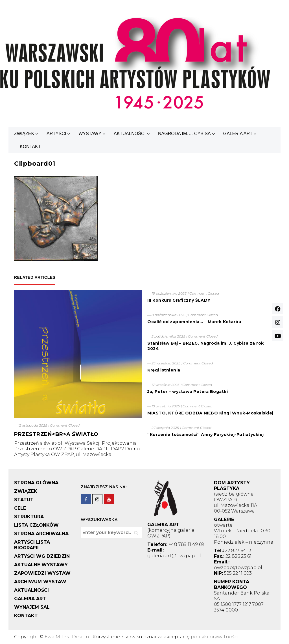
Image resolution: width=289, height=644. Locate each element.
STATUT (24, 500)
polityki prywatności (215, 637)
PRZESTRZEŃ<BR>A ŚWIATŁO (56, 434)
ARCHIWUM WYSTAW (40, 582)
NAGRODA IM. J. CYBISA (184, 134)
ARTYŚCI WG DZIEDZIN (42, 556)
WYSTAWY (90, 134)
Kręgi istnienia (164, 370)
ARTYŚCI (56, 134)
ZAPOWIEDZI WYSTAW (42, 573)
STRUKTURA (29, 517)
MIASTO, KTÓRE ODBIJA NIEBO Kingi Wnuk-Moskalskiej (210, 413)
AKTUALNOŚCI (130, 134)
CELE (20, 508)
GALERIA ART (238, 134)
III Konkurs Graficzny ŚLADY (179, 300)
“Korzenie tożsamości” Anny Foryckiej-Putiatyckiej (206, 435)
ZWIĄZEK (24, 134)
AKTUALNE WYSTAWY (41, 565)
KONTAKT (30, 147)
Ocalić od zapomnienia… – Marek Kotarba (194, 322)
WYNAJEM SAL (32, 607)
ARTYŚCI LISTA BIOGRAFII (32, 545)
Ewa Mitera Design (67, 637)
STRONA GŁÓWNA (36, 483)
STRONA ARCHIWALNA (41, 534)
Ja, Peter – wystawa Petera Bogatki (188, 392)
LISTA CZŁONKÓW (36, 525)
